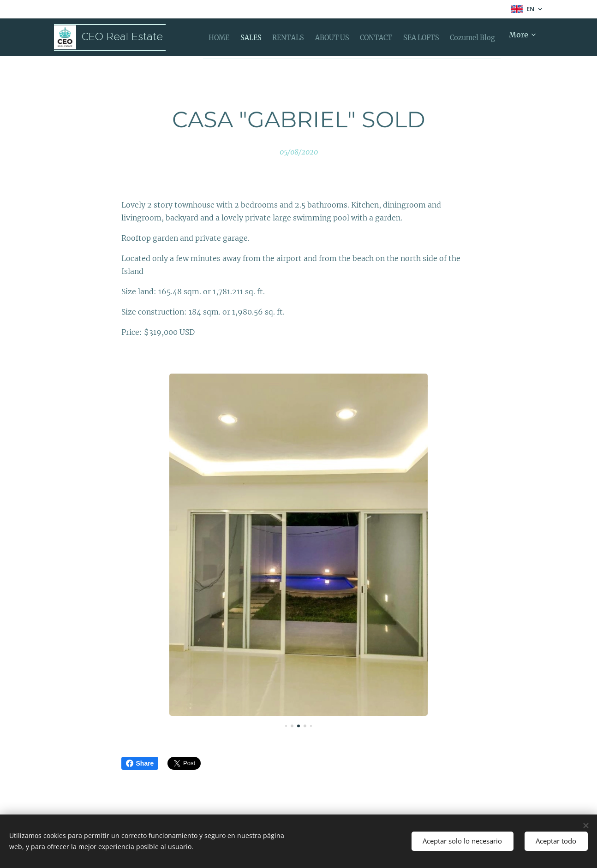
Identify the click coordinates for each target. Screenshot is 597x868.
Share (140, 763)
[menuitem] (224, 37)
